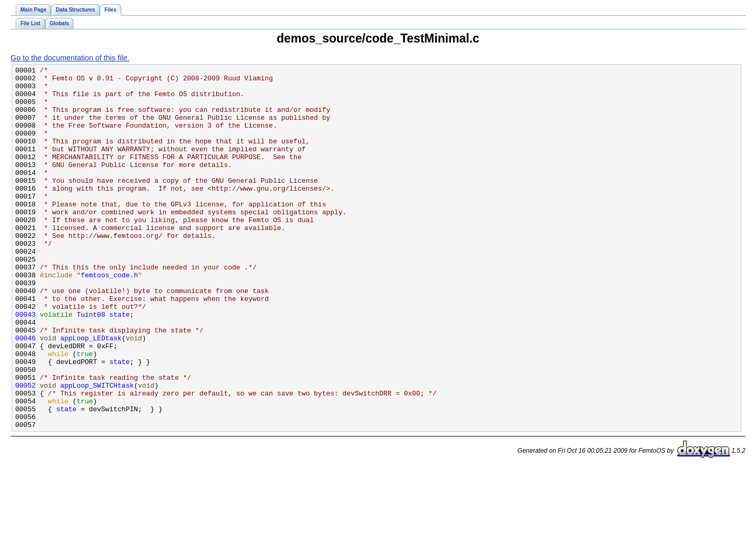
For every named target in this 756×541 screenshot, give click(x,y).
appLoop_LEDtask (91, 393)
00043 (25, 365)
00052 (25, 450)
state (119, 365)
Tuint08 (91, 365)
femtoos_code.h (109, 317)
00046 (25, 393)
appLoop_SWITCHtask (97, 450)
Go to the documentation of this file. (70, 58)
